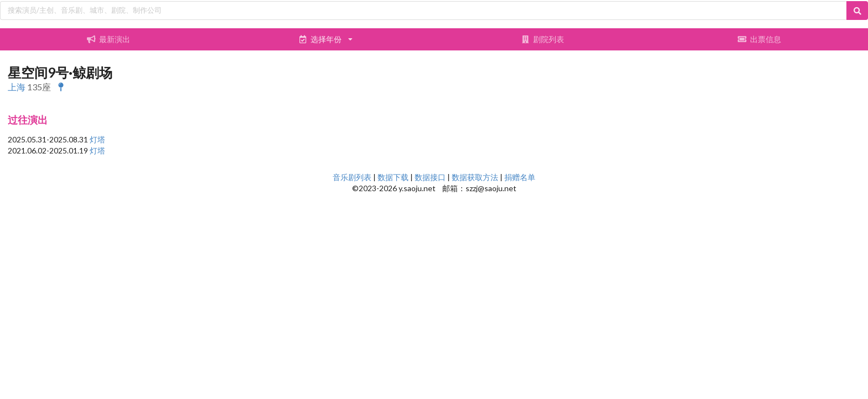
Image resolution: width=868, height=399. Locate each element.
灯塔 (97, 139)
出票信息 (759, 39)
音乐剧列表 (352, 177)
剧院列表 (542, 39)
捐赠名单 (520, 177)
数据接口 (430, 177)
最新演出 (108, 39)
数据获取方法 (475, 177)
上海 (17, 87)
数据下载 (393, 177)
